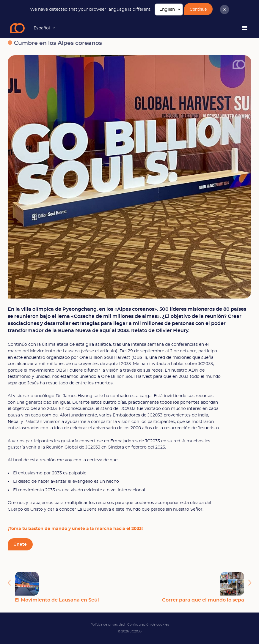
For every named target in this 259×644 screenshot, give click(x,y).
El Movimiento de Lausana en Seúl (57, 587)
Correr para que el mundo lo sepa (203, 587)
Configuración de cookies (148, 625)
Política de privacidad (107, 625)
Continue (198, 9)
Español (42, 28)
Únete (20, 544)
